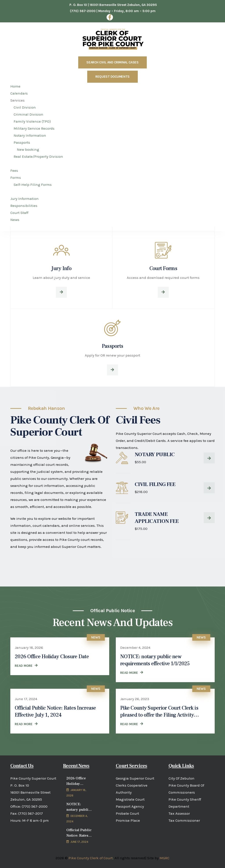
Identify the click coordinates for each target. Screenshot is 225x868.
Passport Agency (130, 806)
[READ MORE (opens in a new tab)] (132, 724)
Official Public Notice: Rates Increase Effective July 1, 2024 (55, 711)
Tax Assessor (179, 813)
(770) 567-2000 (35, 806)
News (96, 637)
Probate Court (127, 813)
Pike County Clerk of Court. (91, 858)
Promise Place (128, 820)
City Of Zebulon (181, 778)
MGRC (164, 858)
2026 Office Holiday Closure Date (52, 657)
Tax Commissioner (184, 820)
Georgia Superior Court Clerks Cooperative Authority (135, 785)
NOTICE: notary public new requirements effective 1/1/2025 (155, 660)
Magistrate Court (130, 799)
